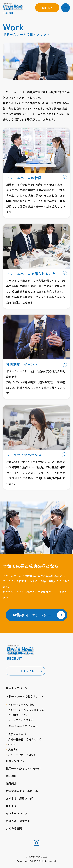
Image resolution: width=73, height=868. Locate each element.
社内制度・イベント (20, 715)
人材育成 (13, 750)
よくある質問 (14, 828)
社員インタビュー (17, 761)
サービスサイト (25, 671)
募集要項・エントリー (39, 615)
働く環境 (11, 776)
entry (47, 7)
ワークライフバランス (21, 720)
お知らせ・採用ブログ (19, 798)
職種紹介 (11, 783)
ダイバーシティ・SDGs (21, 755)
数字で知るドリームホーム (22, 791)
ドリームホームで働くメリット (25, 696)
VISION (12, 744)
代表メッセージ (17, 734)
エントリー (13, 806)
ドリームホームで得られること (26, 710)
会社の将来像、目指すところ (25, 739)
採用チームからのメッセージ (23, 768)
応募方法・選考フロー (19, 821)
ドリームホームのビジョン (22, 726)
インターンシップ (17, 813)
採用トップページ (17, 688)
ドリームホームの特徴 (21, 705)
